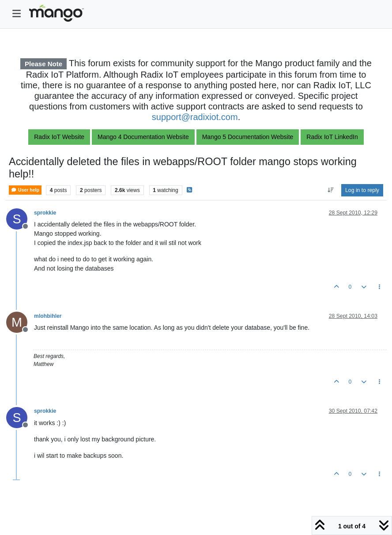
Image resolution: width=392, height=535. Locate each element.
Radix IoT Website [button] (59, 137)
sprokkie (45, 213)
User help (25, 190)
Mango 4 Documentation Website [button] (143, 137)
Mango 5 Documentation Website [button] (248, 137)
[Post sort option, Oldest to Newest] (330, 190)
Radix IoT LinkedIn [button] (332, 137)
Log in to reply (362, 190)
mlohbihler (48, 316)
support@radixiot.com (195, 117)
